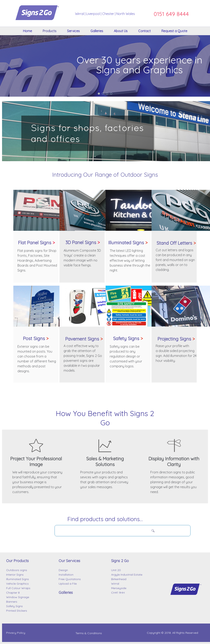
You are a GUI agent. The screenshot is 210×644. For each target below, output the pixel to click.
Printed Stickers (17, 611)
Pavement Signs (84, 339)
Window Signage (18, 597)
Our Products (17, 561)
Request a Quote (174, 31)
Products (50, 31)
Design (63, 570)
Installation (66, 575)
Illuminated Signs (128, 243)
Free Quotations (70, 579)
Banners (12, 602)
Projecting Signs (176, 339)
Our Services (69, 561)
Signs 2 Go (120, 561)
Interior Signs (15, 575)
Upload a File (68, 584)
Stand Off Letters (176, 243)
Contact (144, 31)
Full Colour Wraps (18, 588)
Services (73, 31)
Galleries (97, 31)
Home (27, 31)
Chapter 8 (13, 593)
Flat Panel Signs (35, 243)
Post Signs (36, 338)
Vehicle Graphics (17, 584)
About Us (121, 31)
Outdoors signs (17, 570)
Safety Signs (128, 338)
